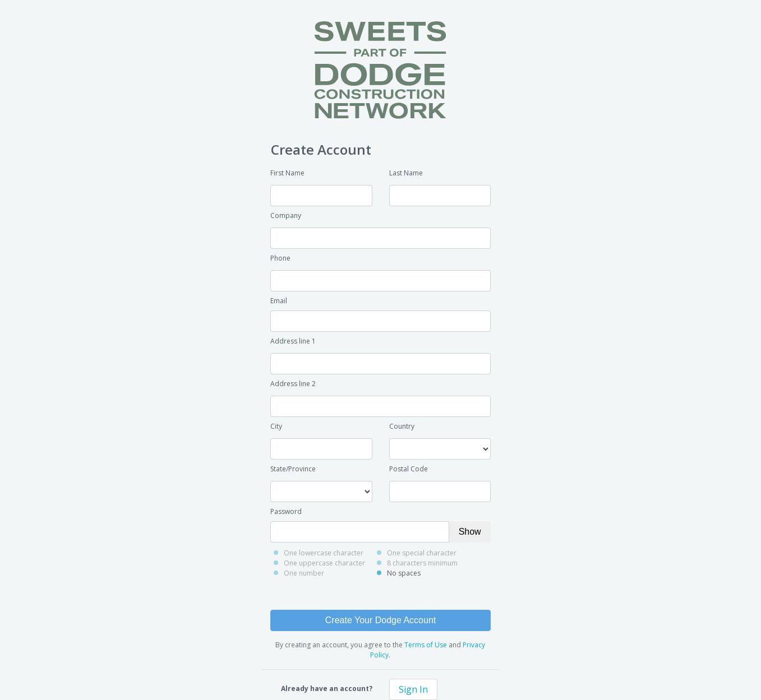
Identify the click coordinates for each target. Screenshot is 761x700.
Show (470, 532)
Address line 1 (293, 341)
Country (402, 426)
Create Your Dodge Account (380, 620)
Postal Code (409, 469)
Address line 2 (293, 384)
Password (286, 511)
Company (286, 215)
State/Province (293, 469)
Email (279, 301)
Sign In (413, 689)
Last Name (406, 173)
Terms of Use (426, 645)
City (276, 426)
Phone (280, 258)
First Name (287, 173)
